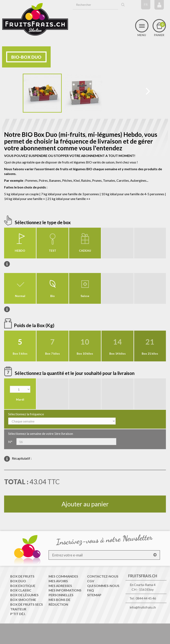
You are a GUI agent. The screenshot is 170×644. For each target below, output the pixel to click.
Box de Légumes (24, 595)
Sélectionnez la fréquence (26, 414)
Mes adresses (60, 586)
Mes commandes (63, 576)
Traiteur (18, 609)
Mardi (20, 399)
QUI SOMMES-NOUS (103, 586)
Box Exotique (23, 586)
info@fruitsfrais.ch (143, 607)
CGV (91, 581)
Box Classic (21, 590)
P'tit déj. (18, 614)
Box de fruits (22, 576)
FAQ (91, 590)
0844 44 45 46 (146, 598)
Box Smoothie (23, 600)
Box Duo (18, 581)
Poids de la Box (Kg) (35, 325)
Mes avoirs (58, 581)
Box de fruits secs (27, 604)
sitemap (94, 595)
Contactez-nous (103, 576)
